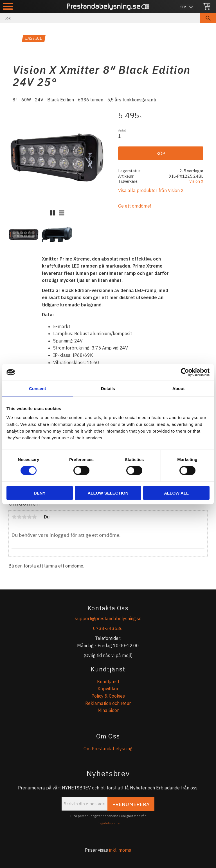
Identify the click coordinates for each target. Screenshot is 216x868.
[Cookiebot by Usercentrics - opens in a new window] (185, 372)
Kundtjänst (108, 682)
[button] (8, 6)
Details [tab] (108, 389)
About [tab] (179, 389)
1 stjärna (14, 517)
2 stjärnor (19, 517)
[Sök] (208, 18)
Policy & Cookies (108, 696)
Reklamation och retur (108, 703)
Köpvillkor (108, 689)
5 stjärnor (34, 517)
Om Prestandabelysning (108, 749)
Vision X (196, 181)
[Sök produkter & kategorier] (100, 18)
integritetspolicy (108, 823)
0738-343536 (108, 628)
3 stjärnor (24, 517)
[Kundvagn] (207, 7)
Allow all (176, 493)
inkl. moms (120, 850)
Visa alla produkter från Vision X (151, 190)
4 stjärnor (29, 517)
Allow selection (108, 493)
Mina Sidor (108, 710)
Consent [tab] (38, 389)
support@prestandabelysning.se (108, 618)
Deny (40, 493)
